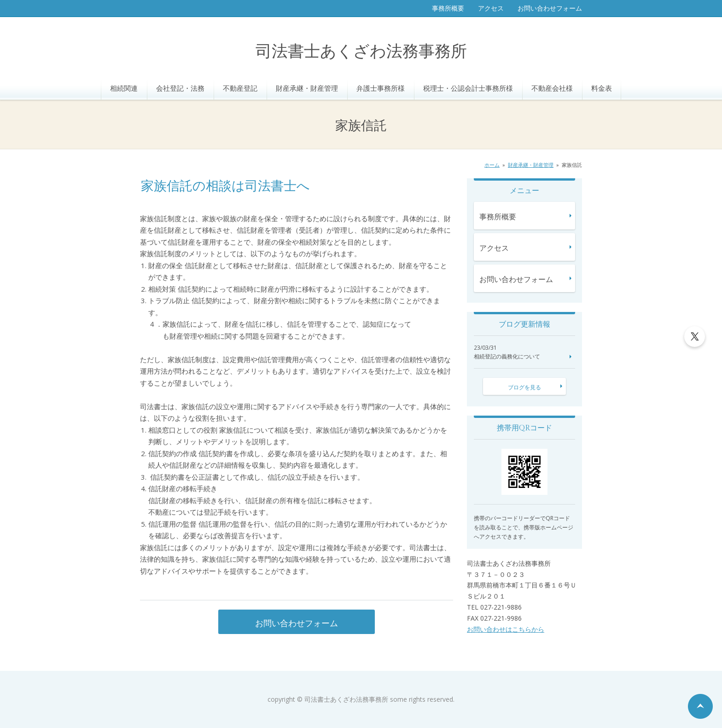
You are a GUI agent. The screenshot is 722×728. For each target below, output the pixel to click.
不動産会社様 (552, 88)
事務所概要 (448, 8)
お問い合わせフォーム (550, 8)
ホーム (492, 165)
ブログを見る (524, 387)
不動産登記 (240, 88)
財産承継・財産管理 (307, 88)
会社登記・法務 (180, 88)
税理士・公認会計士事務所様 (468, 88)
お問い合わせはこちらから (506, 629)
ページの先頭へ (700, 706)
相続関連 (124, 88)
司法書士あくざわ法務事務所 (361, 52)
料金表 (602, 88)
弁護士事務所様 (381, 88)
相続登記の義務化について (507, 357)
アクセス (491, 8)
